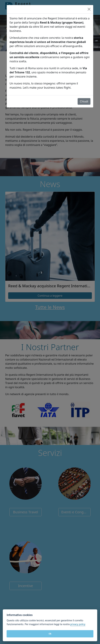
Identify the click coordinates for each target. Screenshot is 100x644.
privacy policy (78, 624)
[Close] (89, 9)
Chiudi (84, 101)
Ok (50, 634)
